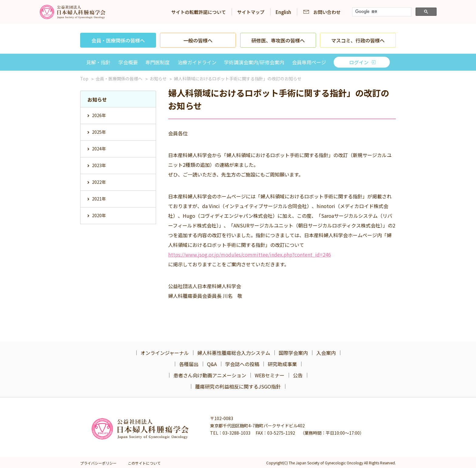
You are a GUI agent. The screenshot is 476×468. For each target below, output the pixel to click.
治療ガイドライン (197, 62)
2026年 (99, 115)
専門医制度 (158, 62)
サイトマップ (251, 12)
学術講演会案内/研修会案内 (254, 62)
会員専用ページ (309, 62)
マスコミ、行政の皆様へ (358, 40)
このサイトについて (144, 463)
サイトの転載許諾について (199, 12)
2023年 (99, 165)
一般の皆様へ (198, 40)
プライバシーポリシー (98, 463)
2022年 (99, 182)
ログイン (359, 62)
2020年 (99, 215)
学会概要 (128, 62)
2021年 (99, 199)
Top (84, 79)
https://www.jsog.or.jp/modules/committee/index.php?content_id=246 (250, 254)
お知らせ (158, 79)
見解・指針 (98, 62)
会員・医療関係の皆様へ (118, 40)
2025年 (99, 132)
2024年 (99, 149)
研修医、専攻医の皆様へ (278, 40)
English (283, 12)
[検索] (381, 12)
